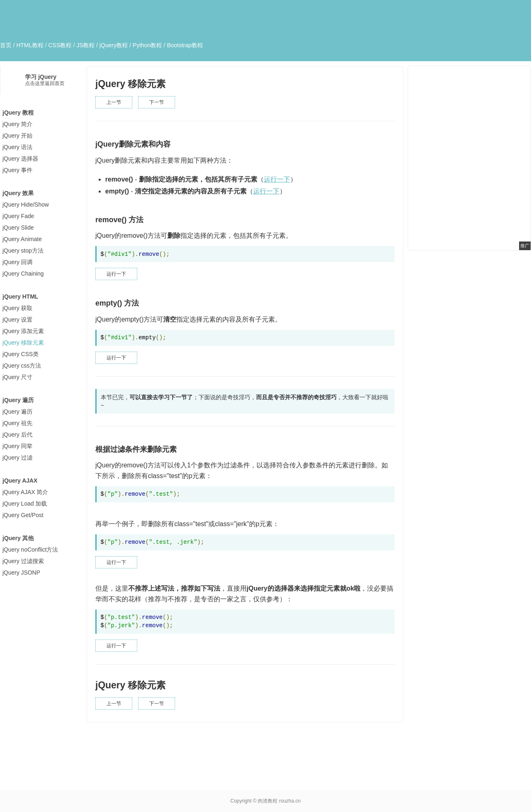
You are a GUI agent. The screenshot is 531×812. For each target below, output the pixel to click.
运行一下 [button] (116, 274)
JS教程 (85, 45)
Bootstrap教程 (185, 45)
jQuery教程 (114, 45)
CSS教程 (60, 45)
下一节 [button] (157, 102)
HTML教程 (30, 45)
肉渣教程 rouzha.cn (279, 801)
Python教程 (148, 45)
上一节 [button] (114, 102)
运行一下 (277, 179)
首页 (6, 45)
